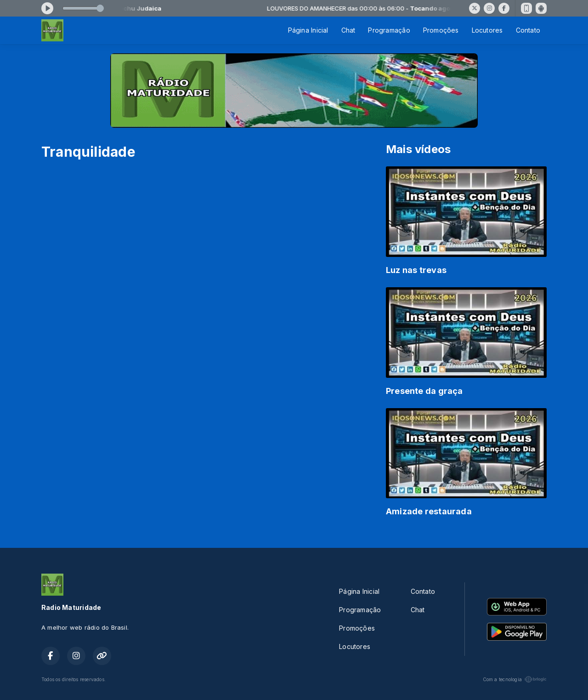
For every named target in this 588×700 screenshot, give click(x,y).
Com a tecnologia (515, 679)
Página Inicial (308, 30)
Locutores (487, 30)
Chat (348, 30)
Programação (389, 30)
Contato (528, 30)
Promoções (441, 30)
